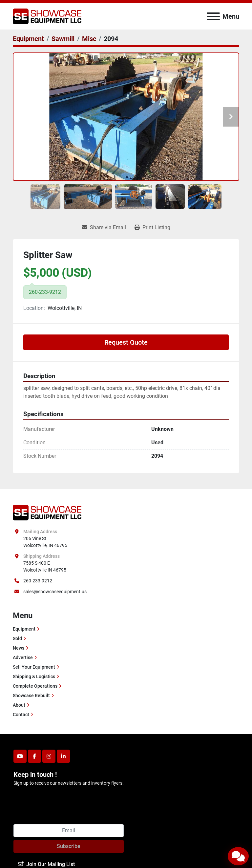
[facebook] (34, 756)
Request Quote (126, 342)
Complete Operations (35, 686)
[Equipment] (28, 39)
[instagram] (49, 756)
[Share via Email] (104, 228)
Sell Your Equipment (34, 667)
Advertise (23, 657)
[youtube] (20, 756)
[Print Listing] (152, 228)
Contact (21, 715)
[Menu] (213, 16)
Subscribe (69, 846)
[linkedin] (63, 756)
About (19, 705)
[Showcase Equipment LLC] (47, 512)
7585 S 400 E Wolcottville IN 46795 (45, 566)
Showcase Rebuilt (31, 696)
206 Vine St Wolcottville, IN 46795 (45, 542)
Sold (17, 638)
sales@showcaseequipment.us (55, 592)
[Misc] (89, 39)
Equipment (24, 629)
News (19, 648)
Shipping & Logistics (34, 676)
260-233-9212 (38, 581)
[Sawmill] (63, 39)
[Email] (69, 831)
